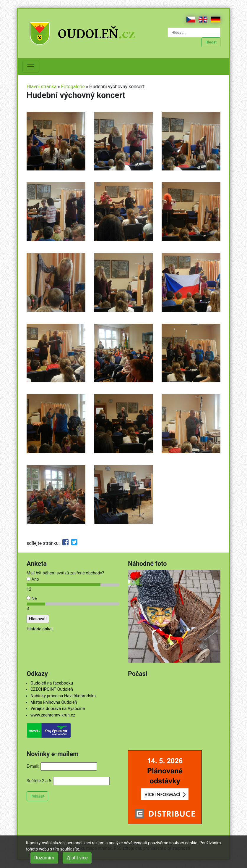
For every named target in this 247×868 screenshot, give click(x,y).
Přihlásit (37, 796)
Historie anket (40, 629)
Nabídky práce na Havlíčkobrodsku (63, 696)
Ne (32, 599)
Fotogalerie (73, 87)
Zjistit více (77, 858)
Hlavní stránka (42, 87)
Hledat (211, 42)
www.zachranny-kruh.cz (53, 715)
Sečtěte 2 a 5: (39, 781)
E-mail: (33, 766)
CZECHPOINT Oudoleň (52, 689)
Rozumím (44, 858)
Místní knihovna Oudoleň (54, 702)
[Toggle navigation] (31, 67)
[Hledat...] (194, 32)
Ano (33, 579)
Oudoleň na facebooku (52, 683)
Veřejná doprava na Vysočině (58, 709)
